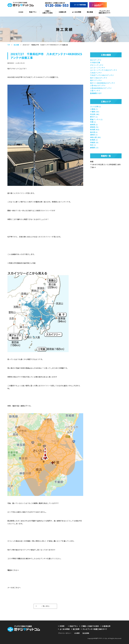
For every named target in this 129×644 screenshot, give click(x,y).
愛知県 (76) (94, 127)
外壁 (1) (93, 122)
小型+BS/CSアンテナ (98, 85)
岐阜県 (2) (94, 125)
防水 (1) (93, 145)
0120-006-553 (55, 6)
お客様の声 (62, 12)
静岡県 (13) (94, 148)
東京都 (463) (95, 130)
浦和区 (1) (94, 135)
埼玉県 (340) (95, 114)
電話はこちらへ (13, 570)
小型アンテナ (95, 91)
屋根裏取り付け (96, 93)
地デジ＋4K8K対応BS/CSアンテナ (103, 83)
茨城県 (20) (94, 142)
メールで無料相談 (79, 5)
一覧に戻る (43, 606)
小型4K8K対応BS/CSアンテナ (101, 88)
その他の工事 (95, 62)
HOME (21, 12)
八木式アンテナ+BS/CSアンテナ (102, 75)
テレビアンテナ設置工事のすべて (105, 12)
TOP (9, 45)
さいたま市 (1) (96, 107)
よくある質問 (77, 12)
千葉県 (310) (95, 112)
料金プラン (33, 12)
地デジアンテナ (96, 80)
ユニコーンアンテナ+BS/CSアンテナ (104, 70)
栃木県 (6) (94, 132)
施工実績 (90, 12)
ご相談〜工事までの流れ (48, 12)
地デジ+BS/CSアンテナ (99, 78)
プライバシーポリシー (65, 633)
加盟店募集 (86, 633)
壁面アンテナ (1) (96, 119)
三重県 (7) (94, 109)
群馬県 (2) (94, 140)
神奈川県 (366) (96, 137)
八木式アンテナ (96, 73)
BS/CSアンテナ (96, 60)
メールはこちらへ (14, 588)
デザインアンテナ (97, 65)
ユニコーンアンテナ (98, 68)
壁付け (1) (94, 117)
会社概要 (77, 633)
